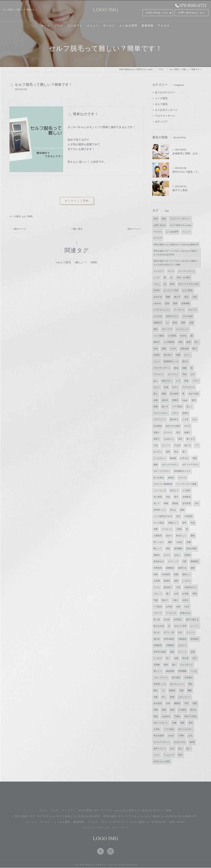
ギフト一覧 (169, 632)
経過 (175, 323)
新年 (184, 523)
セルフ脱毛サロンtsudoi (181, 225)
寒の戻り (168, 355)
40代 (178, 607)
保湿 (195, 458)
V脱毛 (179, 529)
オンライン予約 (171, 290)
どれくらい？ (184, 697)
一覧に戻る (77, 229)
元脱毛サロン (191, 587)
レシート (195, 626)
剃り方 (188, 445)
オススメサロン (161, 413)
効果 (175, 303)
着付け (186, 361)
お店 (176, 594)
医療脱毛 (158, 323)
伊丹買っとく (160, 510)
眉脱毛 (157, 555)
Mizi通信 (158, 426)
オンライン (173, 374)
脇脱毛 (177, 703)
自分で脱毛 (194, 394)
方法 (156, 445)
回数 (176, 574)
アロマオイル (189, 387)
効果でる (182, 568)
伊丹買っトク (160, 684)
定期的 (188, 555)
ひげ (193, 374)
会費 (188, 542)
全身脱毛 (187, 497)
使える (173, 510)
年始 (193, 523)
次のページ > (134, 229)
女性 (195, 297)
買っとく (158, 671)
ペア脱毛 (158, 607)
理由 (156, 716)
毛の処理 (174, 394)
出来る (186, 600)
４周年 (181, 736)
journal (171, 736)
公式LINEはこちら (157, 13)
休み (156, 349)
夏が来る (174, 419)
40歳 (174, 723)
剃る (176, 452)
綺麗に (188, 432)
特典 (156, 407)
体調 (178, 355)
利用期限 (182, 671)
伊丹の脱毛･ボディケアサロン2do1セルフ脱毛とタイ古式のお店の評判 (176, 253)
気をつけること (161, 723)
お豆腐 (157, 581)
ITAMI (167, 620)
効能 (184, 368)
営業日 (175, 400)
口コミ (157, 387)
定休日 (165, 400)
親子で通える (192, 620)
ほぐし (188, 355)
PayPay (183, 336)
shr (171, 278)
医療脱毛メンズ (171, 361)
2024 (172, 749)
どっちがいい (160, 458)
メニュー (187, 232)
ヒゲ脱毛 (187, 491)
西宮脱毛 (195, 639)
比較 (156, 574)
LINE (187, 607)
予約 (184, 374)
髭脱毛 (167, 581)
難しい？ (158, 549)
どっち (157, 587)
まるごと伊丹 (180, 626)
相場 (164, 710)
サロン (175, 387)
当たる (157, 632)
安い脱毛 (158, 497)
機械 (190, 690)
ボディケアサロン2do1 (189, 284)
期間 (164, 394)
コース (157, 755)
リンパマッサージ (186, 271)
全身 (156, 400)
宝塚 (191, 323)
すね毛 (177, 445)
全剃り (157, 432)
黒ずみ (193, 710)
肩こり (157, 503)
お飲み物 (184, 349)
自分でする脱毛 (173, 426)
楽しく (190, 407)
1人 (163, 690)
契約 (166, 665)
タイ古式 (158, 316)
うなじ (157, 284)
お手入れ (184, 458)
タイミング (173, 561)
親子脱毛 (176, 678)
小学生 (157, 729)
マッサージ (179, 310)
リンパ (157, 361)
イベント (182, 652)
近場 (166, 387)
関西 (168, 297)
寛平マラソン (160, 749)
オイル (171, 271)
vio (167, 323)
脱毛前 (175, 503)
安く (168, 658)
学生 (168, 497)
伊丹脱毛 (158, 568)
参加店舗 (170, 671)
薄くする (191, 439)
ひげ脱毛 (172, 336)
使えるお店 (159, 626)
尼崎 (183, 323)
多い (189, 749)
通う (168, 594)
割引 (194, 400)
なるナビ (182, 645)
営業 (156, 529)
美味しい (187, 574)
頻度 (188, 342)
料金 (186, 381)
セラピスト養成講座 (163, 484)
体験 (193, 568)
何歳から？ (173, 523)
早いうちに (159, 542)
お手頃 (169, 607)
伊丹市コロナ (172, 316)
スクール (182, 478)
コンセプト (159, 271)
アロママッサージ (165, 116)
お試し (177, 555)
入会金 (179, 542)
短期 (172, 710)
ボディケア (161, 122)
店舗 (181, 690)
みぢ (195, 419)
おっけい (158, 452)
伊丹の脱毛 (169, 639)
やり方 (187, 426)
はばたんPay (180, 742)
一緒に (175, 600)
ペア (197, 445)
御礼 (156, 690)
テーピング (171, 613)
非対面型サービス (182, 471)
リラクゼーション (162, 310)
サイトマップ (121, 828)
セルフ (167, 555)
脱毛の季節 (192, 549)
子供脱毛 (189, 516)
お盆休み (166, 716)
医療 (164, 349)
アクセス (158, 232)
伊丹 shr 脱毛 (183, 278)
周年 (190, 684)
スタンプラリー (161, 678)
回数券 (172, 690)
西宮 (156, 329)
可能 (156, 600)
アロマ (196, 381)
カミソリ (166, 445)
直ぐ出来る (159, 478)
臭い (174, 665)
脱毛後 (173, 458)
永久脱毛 (158, 703)
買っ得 (157, 620)
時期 (166, 503)
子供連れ (189, 678)
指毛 (168, 452)
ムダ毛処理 (169, 342)
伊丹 (156, 219)
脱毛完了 (168, 587)
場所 (182, 510)
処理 (172, 284)
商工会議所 (159, 736)
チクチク (168, 432)
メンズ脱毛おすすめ (163, 516)
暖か (195, 349)
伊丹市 (157, 290)
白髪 (156, 697)
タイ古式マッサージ (166, 110)
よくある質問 (172, 232)
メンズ (157, 278)
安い (197, 342)
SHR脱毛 (166, 574)
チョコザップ (187, 665)
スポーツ (158, 613)
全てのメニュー (177, 684)
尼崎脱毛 (170, 568)
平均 (186, 703)
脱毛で (157, 439)
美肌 (195, 703)
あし (156, 381)
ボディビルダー (185, 729)
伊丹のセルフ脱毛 (162, 762)
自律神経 (186, 303)
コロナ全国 (188, 316)
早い (164, 697)
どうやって (167, 529)
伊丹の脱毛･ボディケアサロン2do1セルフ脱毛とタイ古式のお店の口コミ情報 (176, 263)
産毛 (186, 297)
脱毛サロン (167, 381)
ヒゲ (178, 381)
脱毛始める (159, 561)
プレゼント (159, 374)
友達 (191, 723)
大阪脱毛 (182, 639)
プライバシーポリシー (180, 219)
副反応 (171, 478)
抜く (184, 452)
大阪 (180, 342)
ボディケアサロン (170, 465)
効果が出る (185, 613)
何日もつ (174, 491)
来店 (180, 439)
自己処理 (187, 503)
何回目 (157, 355)
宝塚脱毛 (158, 645)
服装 (170, 542)
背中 (180, 755)
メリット (191, 632)
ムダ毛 (186, 419)
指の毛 (157, 639)
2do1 (197, 503)
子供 (178, 587)
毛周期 (157, 665)
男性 (195, 594)
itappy (185, 400)
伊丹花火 (178, 620)
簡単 (168, 549)
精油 (176, 368)
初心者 (186, 658)
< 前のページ (19, 229)
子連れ (177, 716)
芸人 (180, 749)
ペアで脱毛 (177, 407)
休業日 (186, 413)
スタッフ (158, 594)
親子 (176, 497)
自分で (169, 536)
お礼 (190, 736)
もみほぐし (169, 439)
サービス (158, 238)
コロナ (173, 349)
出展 (193, 652)
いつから (187, 581)
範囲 (172, 697)
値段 (176, 581)
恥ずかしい (181, 536)
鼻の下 (177, 297)
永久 (180, 632)
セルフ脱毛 (27, 216)
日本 (168, 703)
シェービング (160, 491)
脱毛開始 (178, 549)
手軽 (156, 710)
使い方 (165, 407)
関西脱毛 (195, 561)
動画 (156, 465)
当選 (176, 658)
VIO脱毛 (182, 710)
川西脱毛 (170, 645)
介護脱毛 (158, 536)
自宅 (178, 516)
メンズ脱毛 (15, 216)
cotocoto (157, 303)
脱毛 (164, 219)
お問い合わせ (160, 225)
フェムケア (169, 755)
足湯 (167, 303)
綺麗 (172, 652)
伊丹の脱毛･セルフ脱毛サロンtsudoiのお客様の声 (176, 245)
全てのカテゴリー (165, 92)
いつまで (158, 658)
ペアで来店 (169, 729)
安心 (195, 658)
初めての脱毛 (191, 716)
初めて (165, 600)
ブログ (175, 413)
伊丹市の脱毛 (160, 652)
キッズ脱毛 (159, 523)
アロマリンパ (160, 419)
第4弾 (192, 742)
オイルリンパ (182, 329)
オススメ (193, 310)
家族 (182, 723)
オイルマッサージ (162, 742)
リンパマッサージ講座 (186, 484)
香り (156, 394)
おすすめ (158, 297)
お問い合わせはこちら (192, 13)
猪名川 (157, 342)
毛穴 (178, 432)
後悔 (193, 536)
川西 (184, 561)
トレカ (194, 671)
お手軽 (186, 594)
